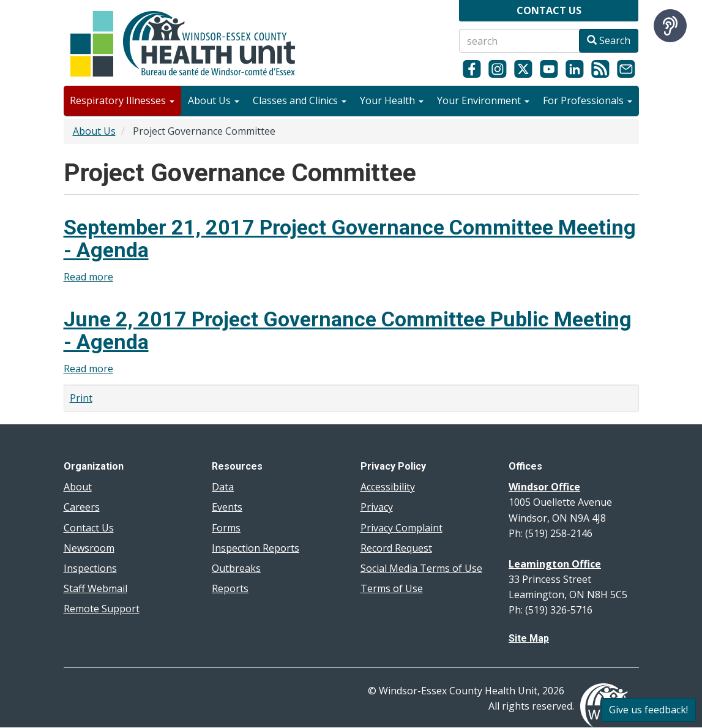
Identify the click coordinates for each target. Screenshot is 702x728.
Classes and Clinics (300, 100)
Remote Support (102, 609)
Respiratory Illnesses (122, 100)
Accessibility (388, 487)
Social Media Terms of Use (421, 568)
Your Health (392, 100)
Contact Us (89, 528)
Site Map (529, 638)
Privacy (377, 507)
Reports (230, 588)
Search (609, 40)
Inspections (90, 568)
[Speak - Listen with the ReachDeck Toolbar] (670, 26)
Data (223, 487)
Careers (82, 507)
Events (227, 507)
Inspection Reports (256, 548)
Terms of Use (392, 588)
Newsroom (89, 548)
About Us (214, 100)
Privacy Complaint (401, 528)
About (78, 487)
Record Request (396, 548)
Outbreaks (236, 568)
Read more (88, 277)
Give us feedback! (648, 710)
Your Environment (483, 100)
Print (81, 398)
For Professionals (588, 100)
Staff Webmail (95, 588)
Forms (226, 528)
